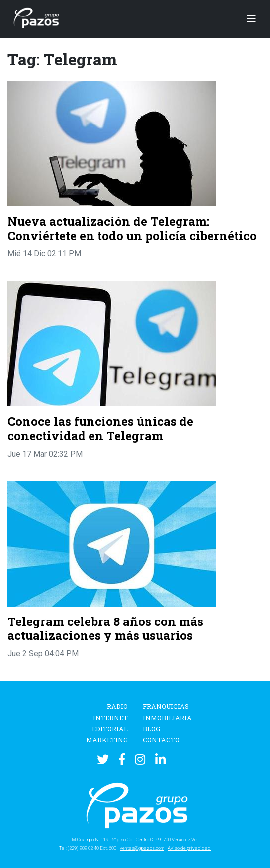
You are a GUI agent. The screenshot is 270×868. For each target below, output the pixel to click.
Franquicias (166, 706)
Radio (117, 706)
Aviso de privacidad (189, 848)
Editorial (110, 729)
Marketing (107, 740)
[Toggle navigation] (251, 19)
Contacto (161, 740)
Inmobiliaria (167, 718)
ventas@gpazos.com (142, 848)
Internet (110, 718)
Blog (151, 729)
